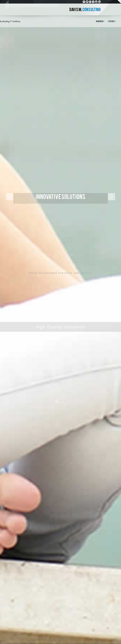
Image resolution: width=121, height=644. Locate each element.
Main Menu (100, 21)
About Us (12, 5)
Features (112, 21)
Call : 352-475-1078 (16, 8)
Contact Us (34, 5)
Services (23, 5)
